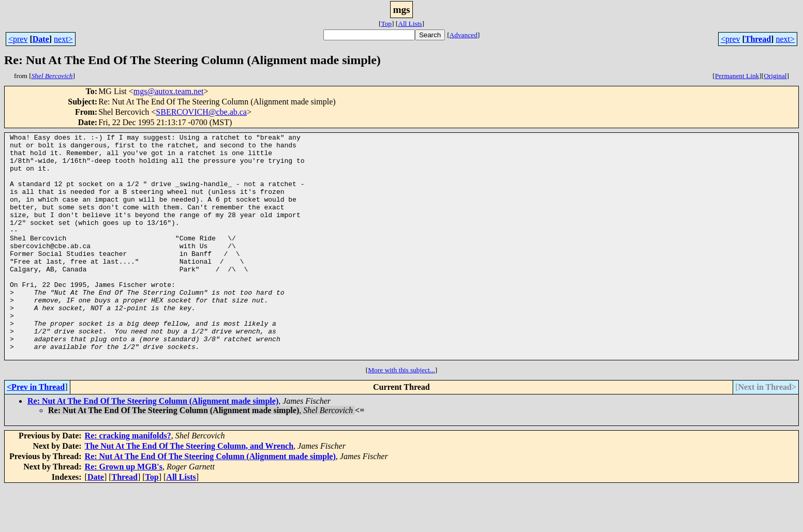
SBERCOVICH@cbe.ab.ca (201, 112)
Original (775, 76)
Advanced (464, 35)
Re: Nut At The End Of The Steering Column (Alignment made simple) (153, 446)
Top (386, 24)
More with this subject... (402, 415)
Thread (758, 39)
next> (63, 39)
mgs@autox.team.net (169, 91)
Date (41, 39)
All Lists (410, 24)
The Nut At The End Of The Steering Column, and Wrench (189, 491)
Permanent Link (737, 76)
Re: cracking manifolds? (128, 481)
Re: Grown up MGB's (124, 512)
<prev (18, 39)
